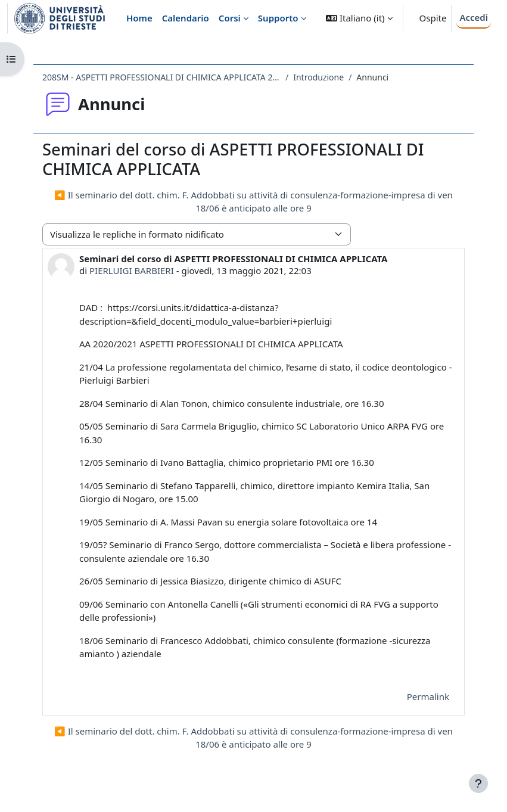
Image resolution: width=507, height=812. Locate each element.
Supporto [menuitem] (278, 18)
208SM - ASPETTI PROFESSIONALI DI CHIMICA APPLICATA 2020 (161, 77)
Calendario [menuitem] (186, 18)
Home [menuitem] (139, 18)
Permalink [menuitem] (428, 696)
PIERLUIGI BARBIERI (132, 270)
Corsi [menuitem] (230, 18)
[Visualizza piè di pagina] (478, 783)
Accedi (474, 17)
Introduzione (318, 77)
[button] (359, 18)
